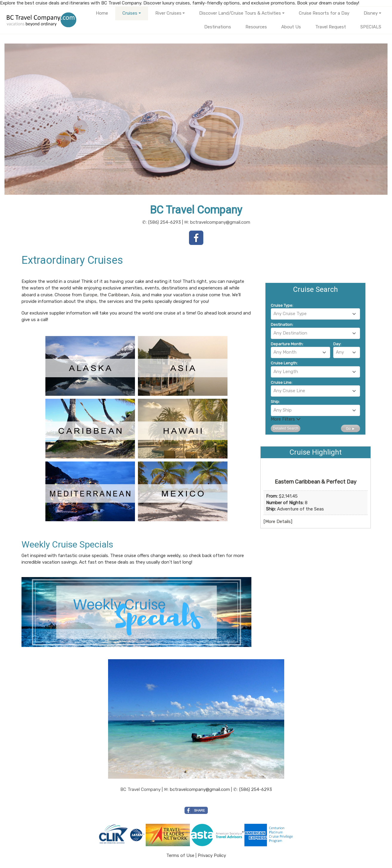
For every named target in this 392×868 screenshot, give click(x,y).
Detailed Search (286, 428)
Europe (90, 295)
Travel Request (331, 27)
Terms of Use (180, 855)
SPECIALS (371, 27)
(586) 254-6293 (256, 789)
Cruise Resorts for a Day (324, 13)
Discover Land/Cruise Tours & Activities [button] (240, 13)
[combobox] (315, 314)
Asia (135, 295)
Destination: (282, 325)
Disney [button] (371, 13)
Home (102, 13)
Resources (256, 27)
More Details (278, 522)
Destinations (218, 27)
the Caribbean (114, 295)
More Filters (286, 419)
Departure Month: (287, 344)
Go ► (350, 429)
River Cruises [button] (168, 13)
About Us (291, 27)
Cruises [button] (130, 13)
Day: (337, 344)
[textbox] (315, 314)
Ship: (275, 402)
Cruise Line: (282, 382)
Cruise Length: (284, 363)
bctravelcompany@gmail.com (200, 789)
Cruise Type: (282, 305)
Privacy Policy (212, 855)
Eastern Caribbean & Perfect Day (316, 482)
